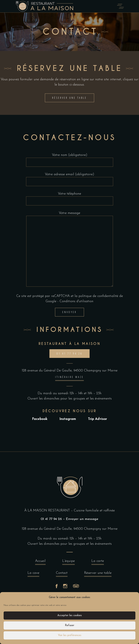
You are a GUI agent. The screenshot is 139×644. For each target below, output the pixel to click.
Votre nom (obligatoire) (70, 159)
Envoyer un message (82, 519)
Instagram (68, 419)
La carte (98, 562)
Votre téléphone (70, 197)
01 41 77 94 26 (51, 519)
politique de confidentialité (98, 296)
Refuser (70, 625)
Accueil (40, 562)
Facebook (40, 419)
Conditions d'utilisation (76, 301)
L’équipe (69, 562)
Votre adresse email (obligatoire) (70, 178)
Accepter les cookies (70, 616)
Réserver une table (98, 574)
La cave (33, 574)
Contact (62, 574)
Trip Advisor (97, 419)
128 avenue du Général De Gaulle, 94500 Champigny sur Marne (70, 371)
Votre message (70, 249)
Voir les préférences (70, 635)
